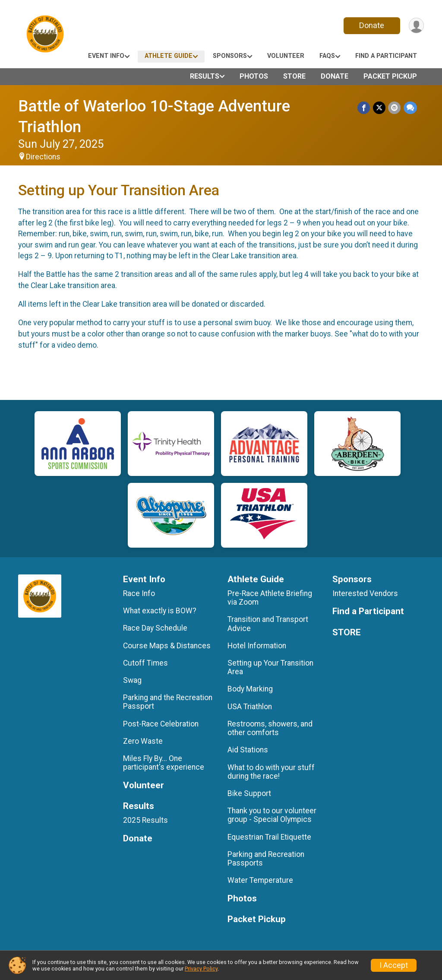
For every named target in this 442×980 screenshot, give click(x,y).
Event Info (106, 56)
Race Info (139, 593)
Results (205, 76)
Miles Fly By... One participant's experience (164, 763)
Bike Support (249, 793)
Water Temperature (260, 880)
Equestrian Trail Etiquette (269, 837)
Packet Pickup (390, 76)
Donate (371, 25)
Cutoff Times (145, 663)
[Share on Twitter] (380, 108)
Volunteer (286, 56)
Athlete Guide (169, 56)
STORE (294, 76)
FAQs (327, 56)
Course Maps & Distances (167, 646)
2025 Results (145, 820)
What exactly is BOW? (160, 611)
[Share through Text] (410, 108)
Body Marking (250, 689)
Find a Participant (386, 56)
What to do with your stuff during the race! (271, 772)
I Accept (394, 965)
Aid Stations (248, 750)
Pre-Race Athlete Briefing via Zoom (270, 598)
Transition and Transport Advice (268, 624)
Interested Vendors (365, 593)
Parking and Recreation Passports (266, 859)
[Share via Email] (395, 108)
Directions (43, 157)
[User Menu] (416, 26)
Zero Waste (143, 741)
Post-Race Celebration (161, 724)
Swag (132, 680)
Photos (254, 76)
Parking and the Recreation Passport (168, 702)
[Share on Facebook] (365, 108)
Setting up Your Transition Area (270, 667)
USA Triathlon (250, 707)
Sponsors (230, 56)
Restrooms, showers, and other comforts (270, 728)
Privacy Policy (201, 969)
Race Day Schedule (155, 628)
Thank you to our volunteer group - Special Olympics (272, 815)
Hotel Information (257, 646)
